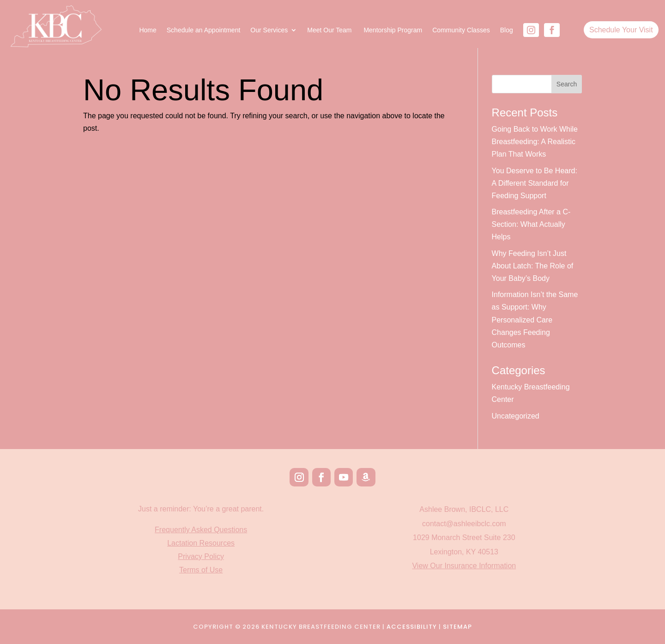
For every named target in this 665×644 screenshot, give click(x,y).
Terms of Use (201, 570)
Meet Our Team (330, 30)
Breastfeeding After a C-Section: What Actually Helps (531, 224)
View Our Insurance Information (464, 566)
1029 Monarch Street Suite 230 (464, 538)
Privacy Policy (201, 556)
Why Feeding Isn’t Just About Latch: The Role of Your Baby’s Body (533, 266)
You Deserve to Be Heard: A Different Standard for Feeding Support (535, 183)
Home (148, 30)
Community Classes (461, 30)
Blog (507, 30)
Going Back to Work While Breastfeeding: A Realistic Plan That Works (535, 142)
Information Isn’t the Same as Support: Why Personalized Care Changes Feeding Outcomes (535, 320)
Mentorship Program (393, 30)
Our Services (269, 30)
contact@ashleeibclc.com (464, 524)
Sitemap (457, 627)
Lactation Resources (201, 543)
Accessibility (412, 627)
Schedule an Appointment (204, 30)
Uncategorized (516, 416)
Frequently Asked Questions (201, 530)
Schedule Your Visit (621, 30)
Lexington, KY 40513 (464, 552)
